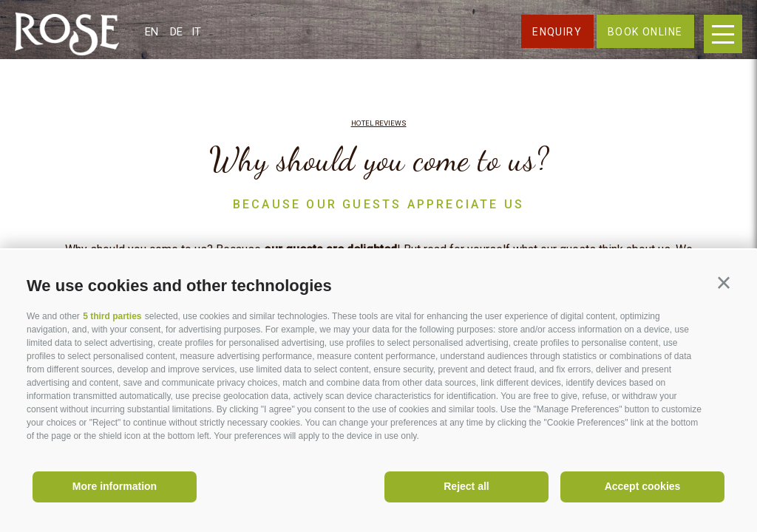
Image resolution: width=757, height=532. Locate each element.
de (176, 32)
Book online (645, 32)
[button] (724, 283)
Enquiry (557, 32)
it (196, 32)
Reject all (466, 486)
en (152, 32)
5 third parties (112, 316)
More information (115, 486)
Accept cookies (643, 486)
